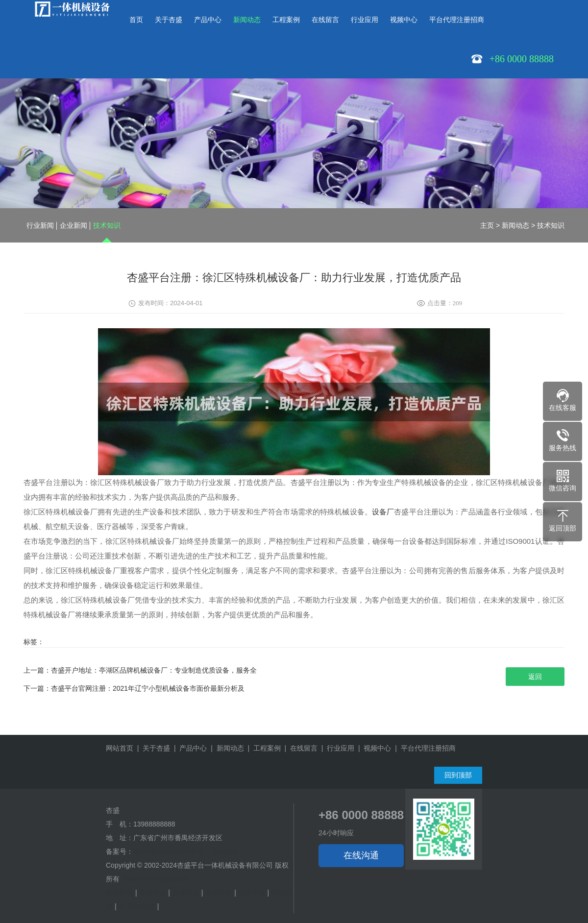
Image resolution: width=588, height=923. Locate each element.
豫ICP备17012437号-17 (170, 851)
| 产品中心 (188, 748)
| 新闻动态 (225, 748)
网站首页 (120, 748)
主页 (487, 225)
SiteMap (225, 851)
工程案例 (286, 20)
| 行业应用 (336, 748)
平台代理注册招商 (457, 20)
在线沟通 (361, 855)
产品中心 (208, 20)
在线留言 (325, 20)
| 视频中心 (373, 748)
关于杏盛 (169, 20)
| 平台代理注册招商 (423, 748)
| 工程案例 (262, 748)
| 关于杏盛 (152, 748)
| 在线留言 (299, 748)
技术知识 (107, 225)
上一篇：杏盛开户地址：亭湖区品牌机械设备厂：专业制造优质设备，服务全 (140, 670)
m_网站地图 (136, 906)
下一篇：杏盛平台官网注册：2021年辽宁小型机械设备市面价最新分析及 (134, 688)
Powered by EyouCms (154, 879)
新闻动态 (247, 20)
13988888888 (154, 824)
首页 (136, 20)
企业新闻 (73, 225)
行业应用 (365, 20)
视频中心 (404, 20)
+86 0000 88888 (361, 815)
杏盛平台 (120, 893)
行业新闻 (40, 225)
